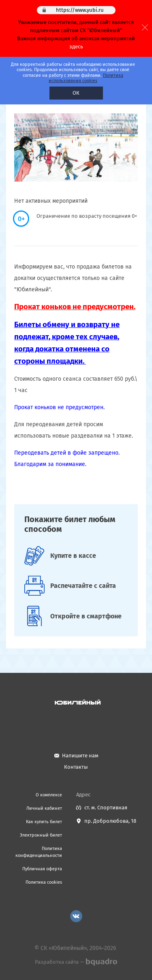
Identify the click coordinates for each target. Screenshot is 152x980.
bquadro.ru (101, 962)
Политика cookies (44, 882)
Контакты (76, 767)
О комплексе (49, 795)
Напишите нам (80, 756)
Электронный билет (41, 835)
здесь (76, 47)
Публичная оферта (42, 869)
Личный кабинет (44, 808)
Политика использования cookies (86, 78)
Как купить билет (44, 822)
